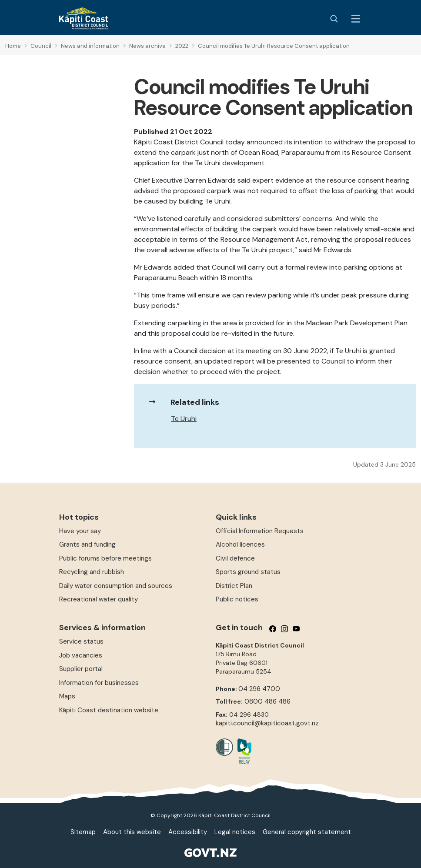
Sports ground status (248, 572)
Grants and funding (87, 544)
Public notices (237, 599)
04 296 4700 (259, 689)
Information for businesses (99, 683)
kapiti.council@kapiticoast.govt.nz (267, 723)
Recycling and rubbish (92, 572)
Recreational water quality (99, 599)
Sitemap (83, 832)
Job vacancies (81, 655)
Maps (67, 696)
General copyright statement (307, 832)
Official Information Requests (260, 531)
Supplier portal (81, 669)
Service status (81, 641)
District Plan (234, 586)
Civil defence (235, 558)
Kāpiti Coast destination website (109, 710)
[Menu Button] (356, 19)
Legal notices (235, 832)
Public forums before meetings (105, 558)
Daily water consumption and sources (116, 586)
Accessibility (188, 832)
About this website (132, 832)
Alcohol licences (240, 544)
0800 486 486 (267, 701)
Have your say (80, 531)
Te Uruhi (184, 419)
